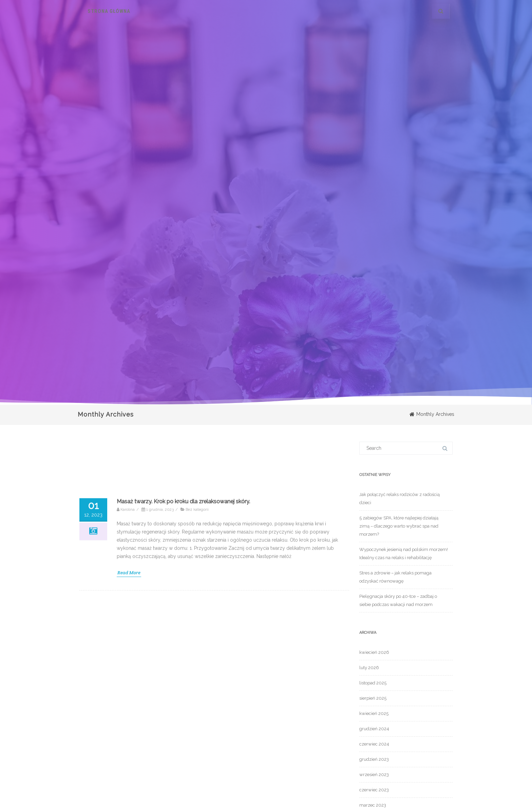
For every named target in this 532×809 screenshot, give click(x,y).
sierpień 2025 (373, 698)
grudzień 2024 (374, 729)
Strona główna (109, 11)
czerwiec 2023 (374, 790)
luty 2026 (369, 668)
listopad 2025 (373, 683)
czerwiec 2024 (374, 744)
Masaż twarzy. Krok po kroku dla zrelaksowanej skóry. (183, 780)
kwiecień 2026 (374, 652)
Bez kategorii (197, 788)
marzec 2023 (373, 805)
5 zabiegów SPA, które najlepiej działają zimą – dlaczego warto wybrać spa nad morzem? (399, 526)
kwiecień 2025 (374, 713)
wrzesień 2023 (374, 775)
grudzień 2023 (374, 759)
